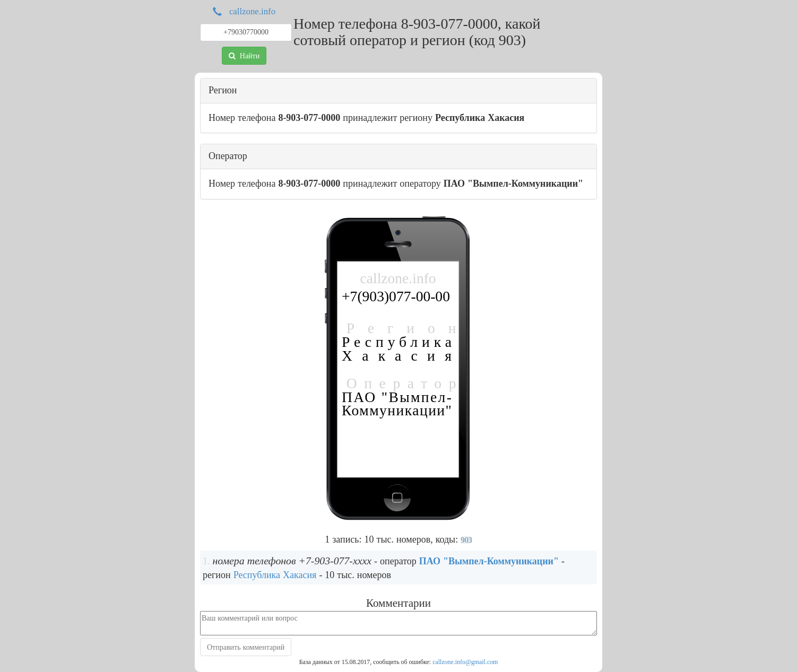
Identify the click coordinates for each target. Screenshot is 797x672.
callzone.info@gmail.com (465, 662)
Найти (244, 56)
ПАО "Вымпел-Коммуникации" (489, 561)
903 (466, 540)
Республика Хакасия (275, 575)
